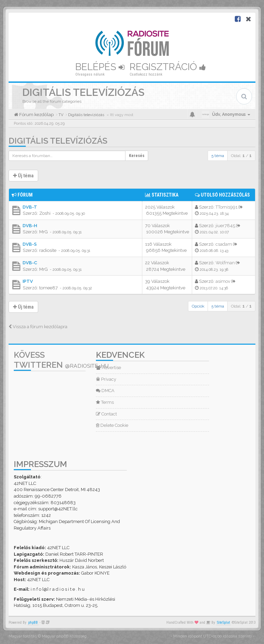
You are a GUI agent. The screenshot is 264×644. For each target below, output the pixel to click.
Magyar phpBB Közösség (64, 636)
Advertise (108, 368)
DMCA (105, 391)
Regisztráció (168, 67)
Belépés (100, 67)
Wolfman (225, 263)
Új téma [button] (23, 176)
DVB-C (30, 263)
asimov (223, 281)
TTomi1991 (227, 207)
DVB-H (30, 226)
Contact (106, 414)
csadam (224, 244)
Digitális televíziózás (58, 141)
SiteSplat (223, 623)
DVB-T (30, 207)
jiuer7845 (225, 226)
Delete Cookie (112, 425)
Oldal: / (241, 156)
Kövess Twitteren (61, 360)
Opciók (198, 306)
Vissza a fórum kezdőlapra (38, 327)
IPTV (28, 281)
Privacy (106, 379)
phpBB (33, 623)
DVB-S (30, 244)
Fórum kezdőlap (36, 115)
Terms (105, 402)
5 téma (218, 156)
